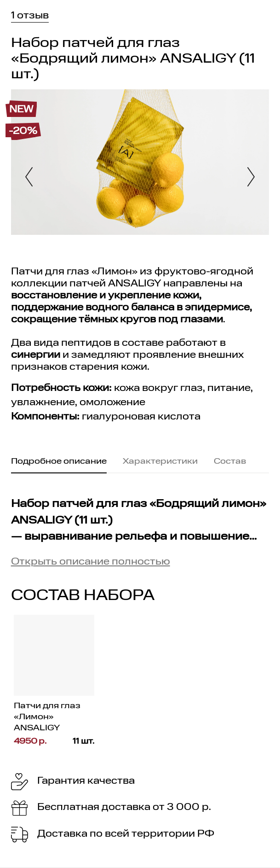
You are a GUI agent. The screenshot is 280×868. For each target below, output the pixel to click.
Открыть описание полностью (91, 562)
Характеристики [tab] (160, 461)
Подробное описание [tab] (59, 461)
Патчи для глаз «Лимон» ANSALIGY (47, 717)
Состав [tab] (230, 461)
